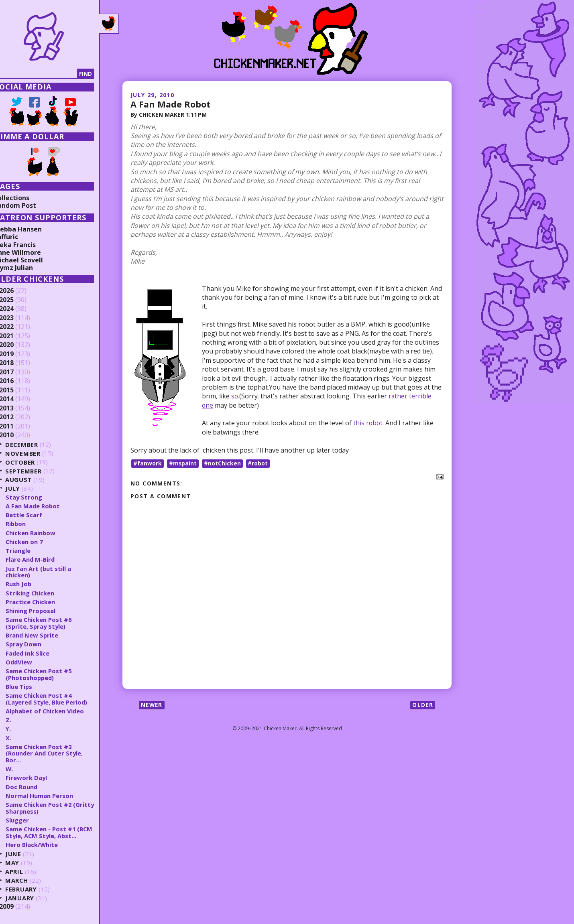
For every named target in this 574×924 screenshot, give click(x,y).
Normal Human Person (52, 796)
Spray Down (36, 644)
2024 (19, 309)
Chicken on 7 (37, 542)
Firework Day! (39, 778)
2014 (19, 399)
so (235, 396)
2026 (19, 291)
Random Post (27, 205)
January (32, 898)
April (27, 872)
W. (22, 769)
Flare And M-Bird (43, 559)
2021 (19, 336)
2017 (19, 372)
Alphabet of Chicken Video (58, 711)
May (25, 863)
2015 (19, 390)
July (25, 488)
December (35, 444)
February (34, 889)
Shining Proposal (43, 611)
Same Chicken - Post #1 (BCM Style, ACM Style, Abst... (62, 832)
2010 (19, 435)
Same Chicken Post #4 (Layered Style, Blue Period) (60, 699)
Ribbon (28, 524)
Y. (21, 729)
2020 (19, 345)
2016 (19, 381)
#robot (259, 463)
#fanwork (148, 463)
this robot (368, 423)
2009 (19, 907)
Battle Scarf (37, 515)
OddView (32, 662)
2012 (19, 417)
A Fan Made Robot (171, 104)
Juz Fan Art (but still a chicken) (51, 572)
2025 (19, 300)
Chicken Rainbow (43, 533)
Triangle (31, 550)
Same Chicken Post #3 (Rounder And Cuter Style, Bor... (57, 753)
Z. (21, 720)
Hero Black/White (45, 845)
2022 (19, 327)
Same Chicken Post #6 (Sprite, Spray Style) (51, 623)
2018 (19, 363)
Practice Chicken (43, 602)
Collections (24, 198)
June (26, 854)
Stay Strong (37, 497)
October (33, 462)
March (29, 880)
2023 (19, 318)
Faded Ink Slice (40, 653)
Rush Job (31, 584)
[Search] (48, 74)
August (31, 480)
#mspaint (183, 463)
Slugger (30, 820)
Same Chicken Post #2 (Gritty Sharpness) (51, 808)
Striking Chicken (43, 593)
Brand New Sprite (45, 635)
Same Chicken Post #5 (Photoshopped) (51, 674)
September (36, 471)
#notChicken (223, 463)
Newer (152, 705)
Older (422, 705)
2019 (19, 354)
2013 (19, 408)
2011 (19, 426)
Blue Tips (32, 686)
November (36, 453)
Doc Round (34, 787)
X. (21, 738)
